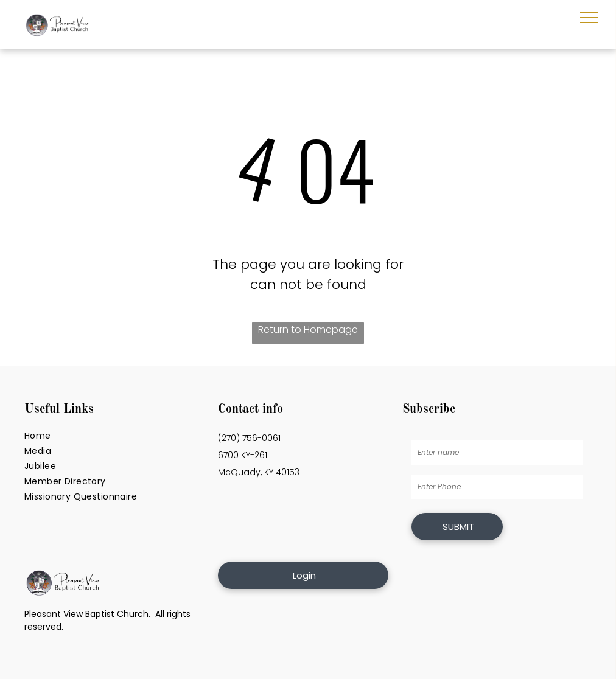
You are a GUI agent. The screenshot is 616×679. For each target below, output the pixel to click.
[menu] (589, 18)
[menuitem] (115, 436)
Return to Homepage (308, 329)
